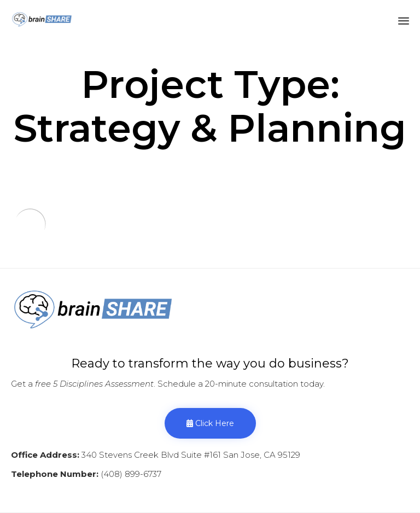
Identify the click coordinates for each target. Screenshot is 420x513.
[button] (210, 423)
